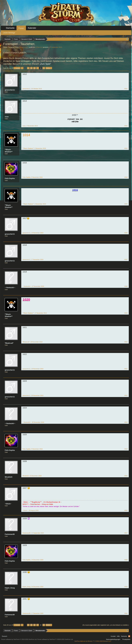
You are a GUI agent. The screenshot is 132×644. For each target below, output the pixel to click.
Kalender (32, 28)
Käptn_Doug (10, 588)
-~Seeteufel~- (10, 287)
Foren (21, 28)
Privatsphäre (126, 639)
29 (44, 68)
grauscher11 (10, 90)
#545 (126, 204)
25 (31, 68)
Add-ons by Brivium (93, 641)
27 (38, 68)
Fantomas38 (10, 534)
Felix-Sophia (10, 178)
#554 (126, 449)
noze (7, 117)
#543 (126, 148)
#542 (126, 126)
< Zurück (17, 68)
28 (41, 68)
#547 (126, 260)
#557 (126, 533)
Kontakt (113, 636)
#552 (126, 395)
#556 (126, 510)
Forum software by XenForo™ (55, 639)
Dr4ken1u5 (39, 47)
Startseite (10, 28)
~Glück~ (8, 504)
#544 (126, 177)
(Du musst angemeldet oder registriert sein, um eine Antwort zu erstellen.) (106, 625)
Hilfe (118, 636)
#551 (126, 369)
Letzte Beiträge (9, 33)
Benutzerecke (24, 47)
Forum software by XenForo (19, 639)
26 (34, 68)
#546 (126, 233)
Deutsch (5, 636)
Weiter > (49, 68)
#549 (126, 313)
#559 (126, 587)
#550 (126, 342)
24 (28, 68)
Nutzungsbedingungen (113, 639)
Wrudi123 (9, 477)
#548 (126, 286)
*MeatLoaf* (9, 343)
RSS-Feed (129, 636)
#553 (126, 422)
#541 (126, 89)
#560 (126, 613)
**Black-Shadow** (9, 151)
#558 (126, 560)
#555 (126, 476)
